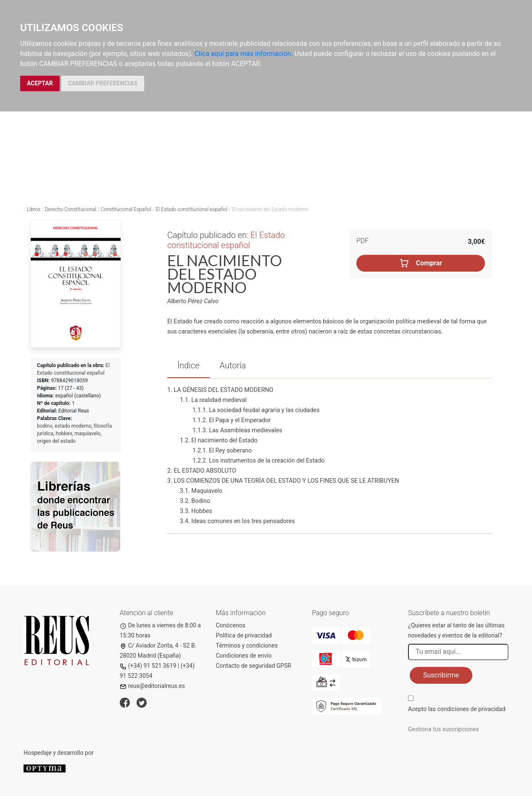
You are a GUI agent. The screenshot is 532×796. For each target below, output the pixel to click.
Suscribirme (441, 675)
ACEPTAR (40, 83)
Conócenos (231, 625)
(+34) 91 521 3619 (148, 666)
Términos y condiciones (247, 645)
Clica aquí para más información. (244, 54)
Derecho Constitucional (71, 209)
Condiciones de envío (244, 656)
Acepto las (457, 709)
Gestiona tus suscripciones (444, 729)
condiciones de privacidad (471, 709)
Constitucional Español (126, 209)
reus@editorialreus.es (152, 686)
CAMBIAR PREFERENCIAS (103, 83)
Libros (34, 209)
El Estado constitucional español (192, 209)
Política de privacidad (244, 635)
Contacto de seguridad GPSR (254, 666)
